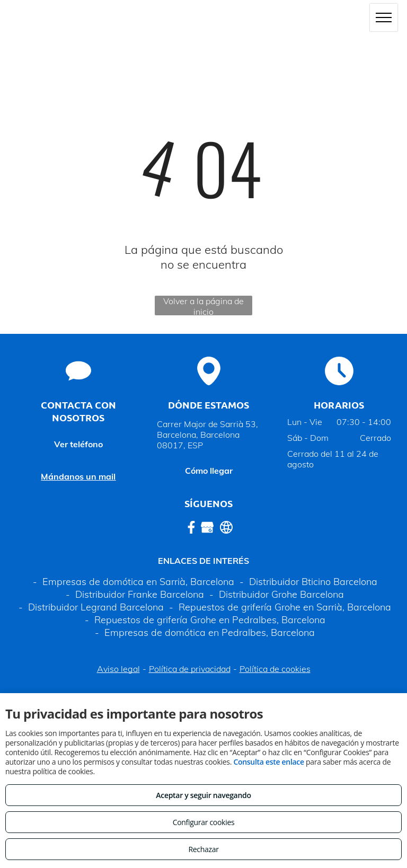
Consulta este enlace (268, 762)
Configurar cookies (204, 822)
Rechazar (203, 849)
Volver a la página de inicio (203, 305)
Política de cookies (275, 669)
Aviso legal (118, 669)
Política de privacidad (190, 669)
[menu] (384, 17)
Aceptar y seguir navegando (203, 795)
